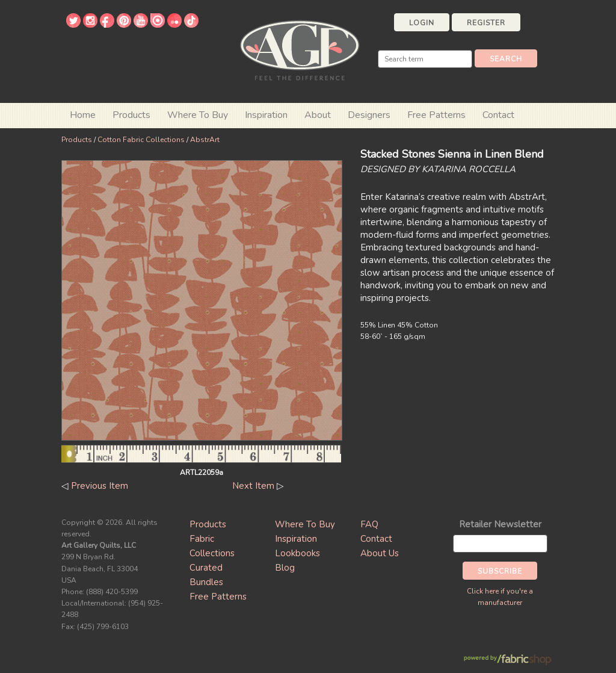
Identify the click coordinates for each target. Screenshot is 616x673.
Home (83, 115)
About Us (380, 553)
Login (422, 23)
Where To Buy (305, 524)
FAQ (369, 524)
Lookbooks (297, 553)
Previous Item (100, 486)
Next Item (253, 486)
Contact (498, 115)
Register (486, 23)
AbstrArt (205, 140)
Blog (285, 568)
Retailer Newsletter (500, 524)
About (318, 115)
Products (77, 140)
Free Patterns (436, 115)
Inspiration (266, 115)
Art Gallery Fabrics (300, 49)
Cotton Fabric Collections (141, 140)
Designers (369, 115)
